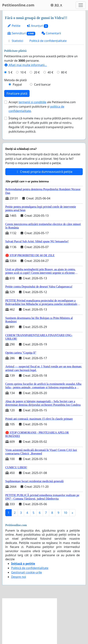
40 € (50, 72)
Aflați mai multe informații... (26, 65)
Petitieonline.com (18, 5)
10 (65, 513)
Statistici (15, 41)
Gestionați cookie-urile (27, 572)
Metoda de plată (15, 80)
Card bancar (42, 84)
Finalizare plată (17, 93)
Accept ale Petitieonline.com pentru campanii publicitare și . (42, 107)
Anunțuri (37, 26)
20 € (37, 72)
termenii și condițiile (32, 102)
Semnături (21, 33)
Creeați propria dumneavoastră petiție (44, 172)
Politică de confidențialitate (48, 41)
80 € (64, 72)
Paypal (17, 84)
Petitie (14, 26)
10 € (23, 72)
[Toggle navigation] (81, 5)
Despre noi (19, 577)
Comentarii (51, 33)
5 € (10, 72)
